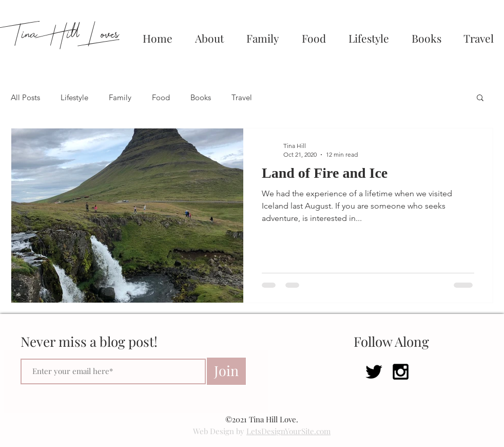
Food (161, 97)
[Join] (226, 371)
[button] (480, 98)
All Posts (25, 97)
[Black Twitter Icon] (374, 372)
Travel (242, 97)
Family (120, 97)
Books (201, 97)
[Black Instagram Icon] (401, 372)
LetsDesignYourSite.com (288, 431)
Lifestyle (74, 97)
